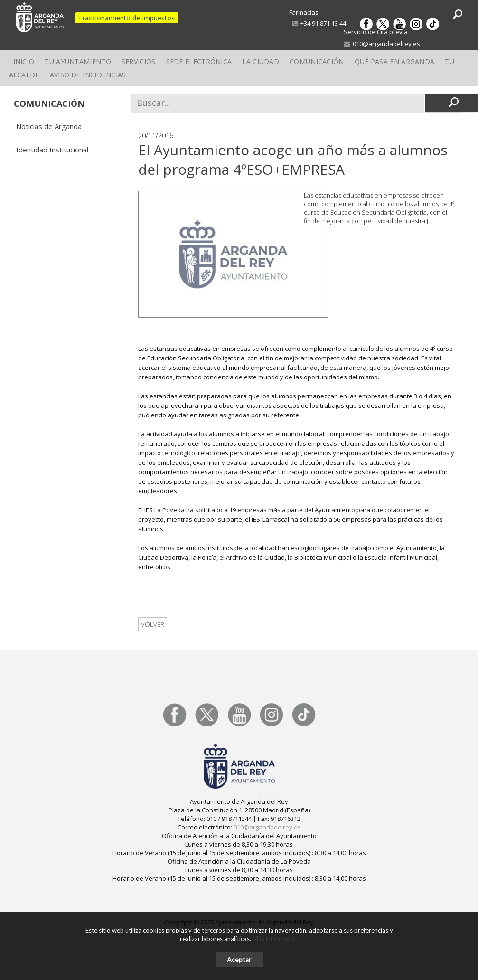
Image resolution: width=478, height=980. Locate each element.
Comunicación (317, 64)
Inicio (24, 64)
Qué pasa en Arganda (395, 64)
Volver (153, 624)
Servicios (139, 64)
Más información (276, 939)
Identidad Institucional (52, 150)
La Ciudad (261, 64)
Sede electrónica (199, 64)
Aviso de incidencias (88, 83)
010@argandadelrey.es (382, 44)
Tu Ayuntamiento (78, 64)
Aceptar (239, 959)
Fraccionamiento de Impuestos (127, 18)
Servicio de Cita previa (376, 32)
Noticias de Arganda (49, 126)
